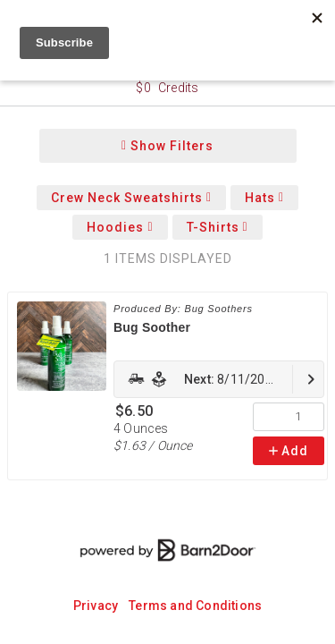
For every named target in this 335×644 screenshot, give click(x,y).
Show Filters (167, 146)
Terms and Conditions (195, 606)
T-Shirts (218, 227)
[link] (219, 379)
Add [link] (289, 451)
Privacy (96, 606)
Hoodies (120, 227)
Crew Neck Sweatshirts (131, 198)
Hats (264, 198)
